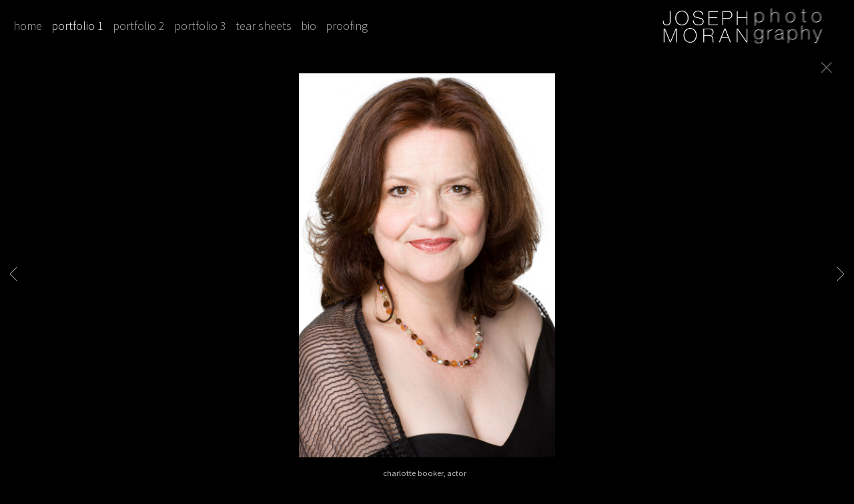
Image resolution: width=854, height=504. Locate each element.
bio (309, 26)
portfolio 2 (139, 26)
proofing (347, 26)
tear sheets (264, 26)
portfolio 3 (200, 26)
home (28, 26)
